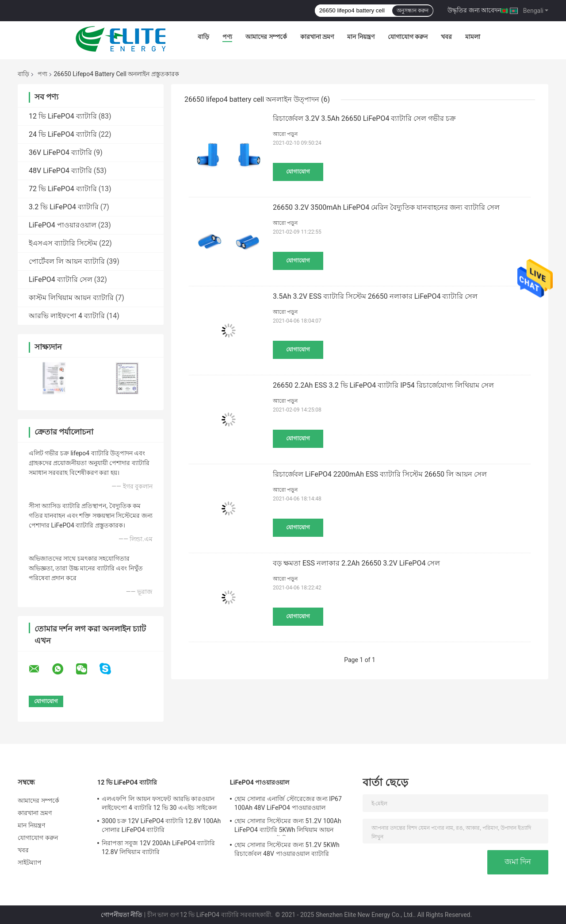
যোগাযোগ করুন (408, 37)
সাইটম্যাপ (30, 862)
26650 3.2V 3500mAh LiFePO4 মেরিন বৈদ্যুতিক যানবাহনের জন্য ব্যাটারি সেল (386, 207)
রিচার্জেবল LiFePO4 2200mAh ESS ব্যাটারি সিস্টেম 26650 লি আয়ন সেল (380, 474)
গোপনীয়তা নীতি (122, 915)
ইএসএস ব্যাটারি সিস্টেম (63, 243)
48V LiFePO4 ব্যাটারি (60, 171)
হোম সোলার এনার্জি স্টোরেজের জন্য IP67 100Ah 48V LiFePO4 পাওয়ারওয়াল (288, 803)
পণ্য (227, 37)
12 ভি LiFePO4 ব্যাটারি (63, 116)
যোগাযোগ (298, 171)
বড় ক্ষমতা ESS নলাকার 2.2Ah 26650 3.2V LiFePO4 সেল (356, 563)
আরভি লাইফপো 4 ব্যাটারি (67, 316)
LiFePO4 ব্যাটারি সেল (61, 279)
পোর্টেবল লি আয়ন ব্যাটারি (67, 261)
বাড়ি (203, 37)
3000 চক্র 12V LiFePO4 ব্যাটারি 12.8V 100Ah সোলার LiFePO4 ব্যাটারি (161, 825)
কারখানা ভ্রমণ (317, 37)
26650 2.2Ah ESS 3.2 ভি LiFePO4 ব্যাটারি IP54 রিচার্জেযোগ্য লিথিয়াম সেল (383, 385)
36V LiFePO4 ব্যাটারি (60, 152)
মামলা (473, 37)
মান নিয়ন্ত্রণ (361, 37)
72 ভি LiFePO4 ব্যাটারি (63, 189)
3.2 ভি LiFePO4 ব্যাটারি (64, 207)
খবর (446, 37)
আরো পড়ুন (285, 134)
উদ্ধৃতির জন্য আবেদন (474, 10)
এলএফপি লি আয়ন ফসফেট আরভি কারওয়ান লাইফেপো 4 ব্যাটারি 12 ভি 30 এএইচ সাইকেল (159, 803)
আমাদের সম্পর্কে (266, 37)
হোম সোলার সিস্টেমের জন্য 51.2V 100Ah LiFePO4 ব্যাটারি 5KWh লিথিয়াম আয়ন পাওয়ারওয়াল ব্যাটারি (288, 827)
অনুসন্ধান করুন (413, 11)
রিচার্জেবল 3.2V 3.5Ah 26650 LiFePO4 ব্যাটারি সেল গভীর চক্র (364, 118)
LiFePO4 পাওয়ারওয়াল (63, 225)
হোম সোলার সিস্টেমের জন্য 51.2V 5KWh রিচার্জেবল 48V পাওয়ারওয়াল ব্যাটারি (287, 849)
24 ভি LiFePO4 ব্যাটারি (63, 134)
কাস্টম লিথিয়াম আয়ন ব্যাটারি (71, 298)
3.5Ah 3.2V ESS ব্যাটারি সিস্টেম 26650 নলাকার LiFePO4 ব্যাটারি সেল (375, 296)
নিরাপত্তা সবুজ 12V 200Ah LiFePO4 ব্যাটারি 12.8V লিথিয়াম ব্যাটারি (158, 847)
